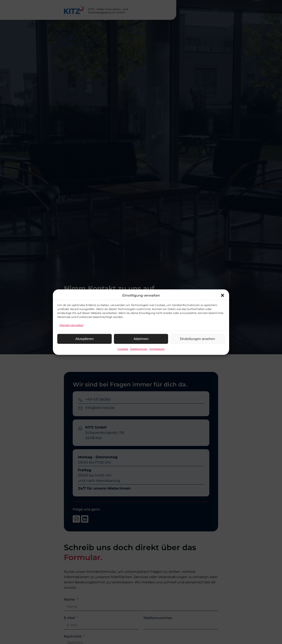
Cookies (123, 349)
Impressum (157, 349)
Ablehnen (141, 339)
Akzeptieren (84, 339)
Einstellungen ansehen (198, 339)
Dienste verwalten (71, 325)
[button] (223, 295)
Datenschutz (139, 349)
